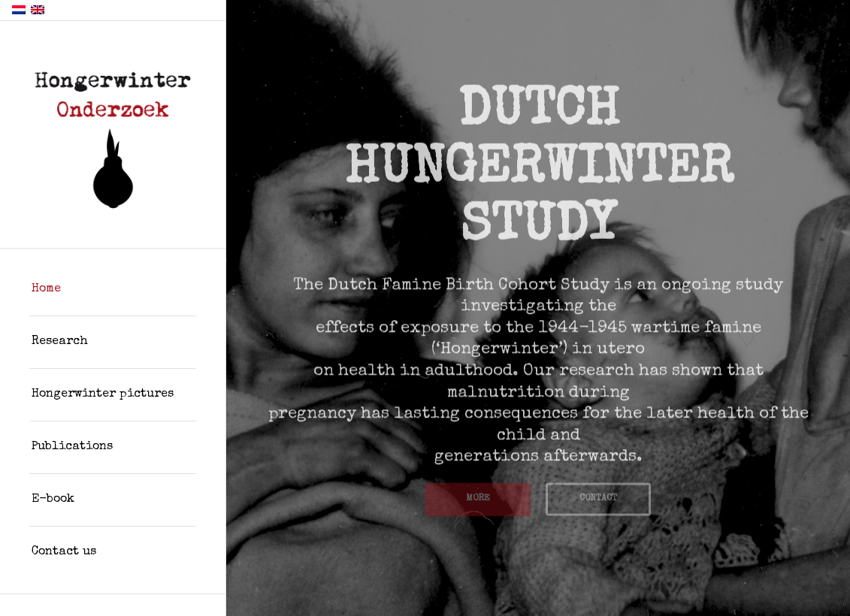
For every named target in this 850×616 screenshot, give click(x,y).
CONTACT (598, 496)
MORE (478, 496)
